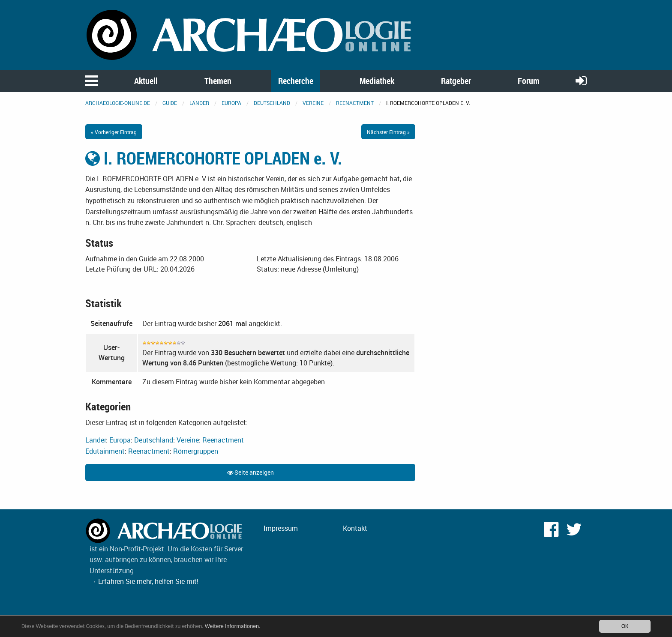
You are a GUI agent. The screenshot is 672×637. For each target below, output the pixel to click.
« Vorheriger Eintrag (114, 132)
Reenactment (355, 103)
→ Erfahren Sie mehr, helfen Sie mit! (144, 581)
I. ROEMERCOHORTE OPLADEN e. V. (214, 158)
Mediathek (377, 81)
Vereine (313, 103)
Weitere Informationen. (233, 626)
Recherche (296, 81)
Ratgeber (456, 81)
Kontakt (355, 528)
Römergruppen (196, 451)
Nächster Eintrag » (388, 132)
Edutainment (105, 451)
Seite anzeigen (250, 472)
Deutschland (272, 103)
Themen (218, 81)
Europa (231, 103)
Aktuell (146, 81)
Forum (529, 81)
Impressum (281, 528)
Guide (170, 103)
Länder (199, 103)
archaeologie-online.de (118, 103)
